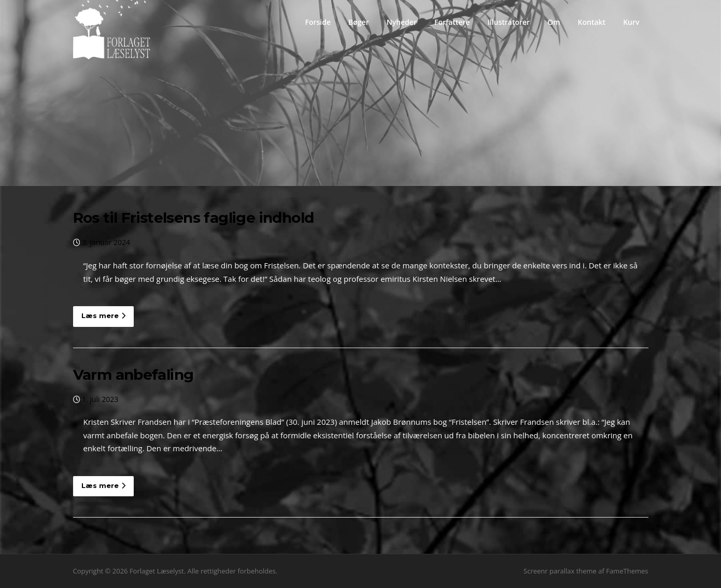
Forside (318, 22)
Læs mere (103, 315)
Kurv (631, 22)
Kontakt (592, 22)
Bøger (359, 22)
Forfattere (452, 22)
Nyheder (402, 22)
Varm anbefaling (133, 375)
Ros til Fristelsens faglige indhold (194, 218)
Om (554, 22)
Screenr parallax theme (560, 571)
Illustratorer (508, 22)
